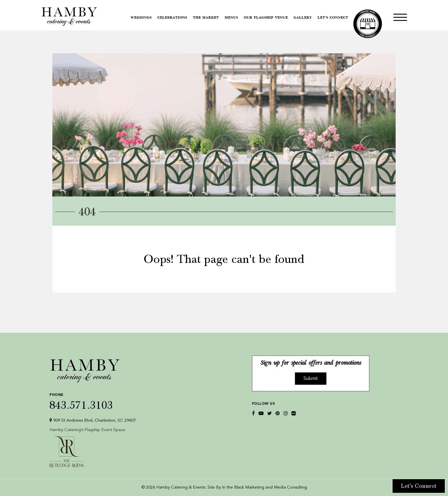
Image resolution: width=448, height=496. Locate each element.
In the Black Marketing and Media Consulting (264, 488)
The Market (206, 18)
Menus (231, 18)
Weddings (141, 18)
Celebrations (172, 18)
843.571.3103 (93, 400)
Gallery (303, 18)
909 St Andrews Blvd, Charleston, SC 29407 (93, 420)
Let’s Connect (333, 18)
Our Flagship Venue (266, 18)
